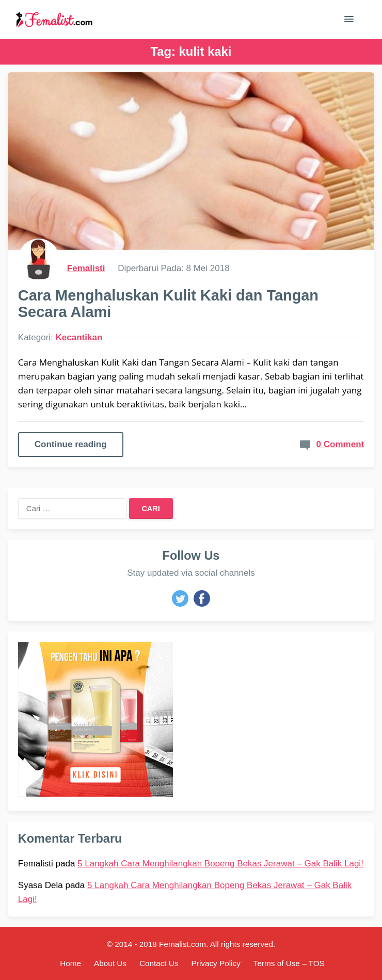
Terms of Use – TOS (289, 963)
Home (70, 963)
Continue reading (71, 444)
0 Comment (340, 444)
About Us (110, 963)
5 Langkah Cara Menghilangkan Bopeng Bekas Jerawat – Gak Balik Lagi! (220, 864)
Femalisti (86, 268)
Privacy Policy (216, 963)
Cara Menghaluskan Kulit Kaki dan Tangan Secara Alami (168, 304)
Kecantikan (79, 337)
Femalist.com (182, 944)
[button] (349, 21)
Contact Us (159, 963)
